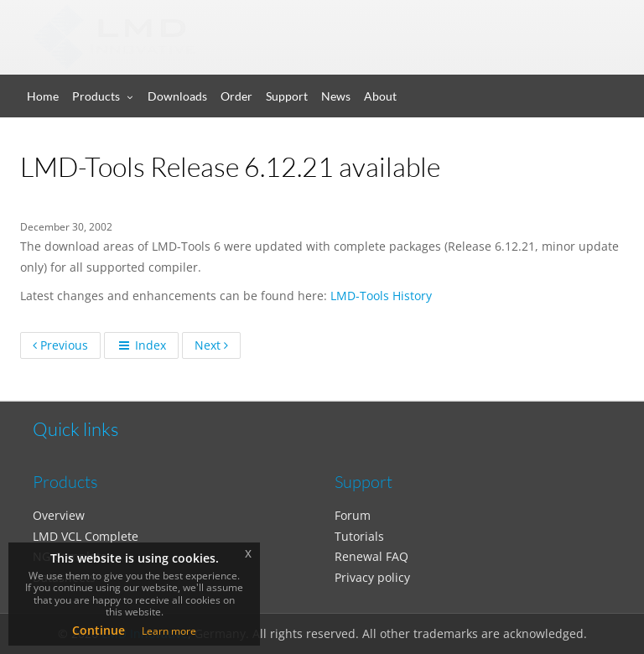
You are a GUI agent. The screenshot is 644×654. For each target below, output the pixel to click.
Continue (99, 630)
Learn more (169, 631)
